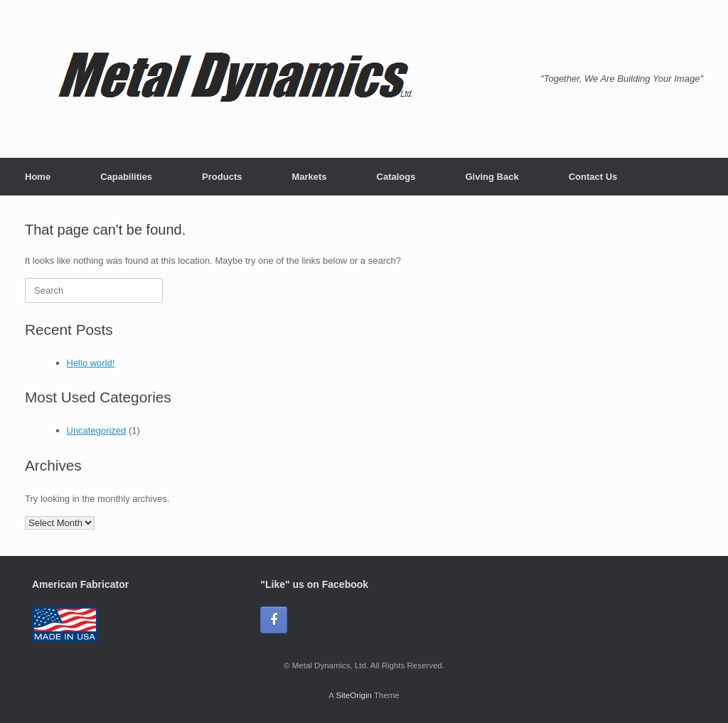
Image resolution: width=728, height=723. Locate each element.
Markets (309, 177)
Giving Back (492, 177)
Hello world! (91, 363)
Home (38, 177)
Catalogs (396, 177)
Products (222, 177)
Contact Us (593, 177)
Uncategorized (97, 430)
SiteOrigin (354, 695)
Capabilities (126, 177)
